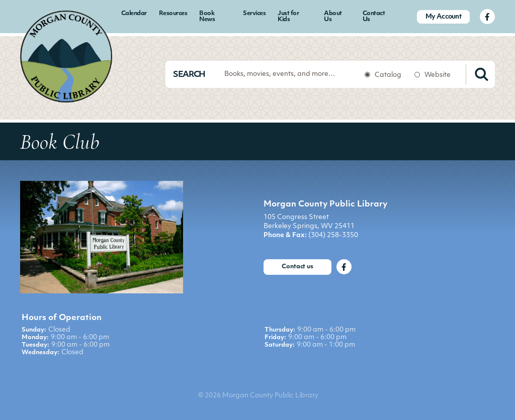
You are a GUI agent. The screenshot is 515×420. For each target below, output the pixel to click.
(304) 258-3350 (333, 235)
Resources (173, 14)
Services (254, 14)
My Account (443, 17)
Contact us (297, 267)
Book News (207, 17)
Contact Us (374, 17)
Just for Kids (288, 17)
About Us (333, 17)
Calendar (134, 14)
